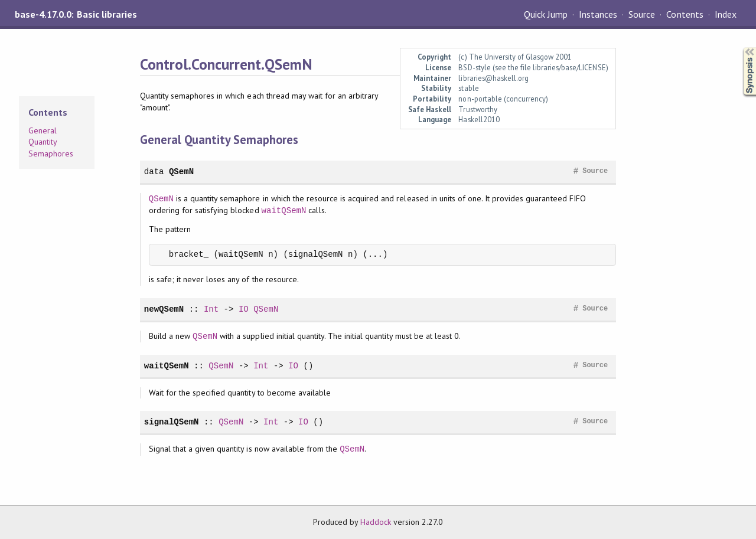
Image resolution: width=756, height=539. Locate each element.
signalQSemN (172, 422)
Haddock (376, 522)
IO (244, 309)
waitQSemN (284, 210)
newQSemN (164, 309)
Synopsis (740, 48)
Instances (598, 14)
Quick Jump (546, 14)
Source (642, 14)
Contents (685, 14)
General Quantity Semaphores (51, 142)
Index (726, 14)
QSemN (181, 171)
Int (211, 309)
